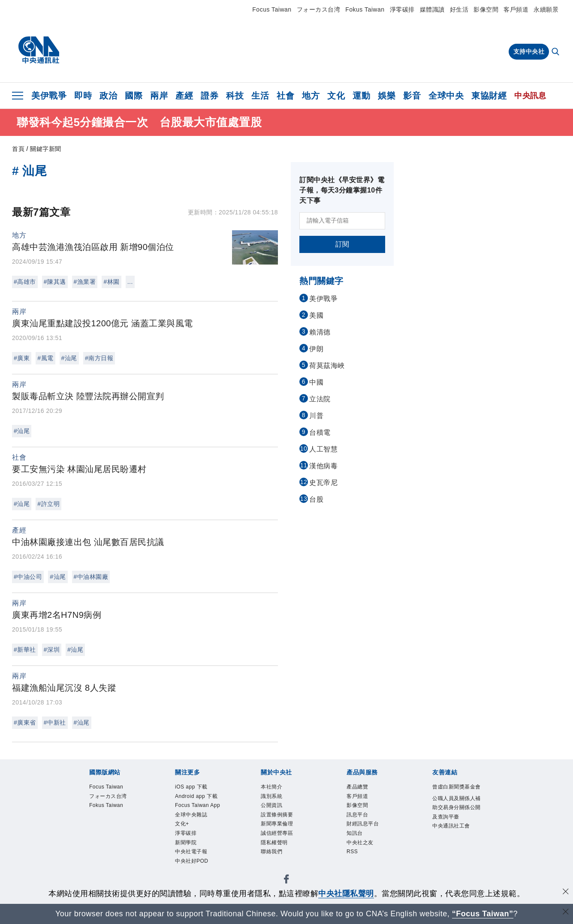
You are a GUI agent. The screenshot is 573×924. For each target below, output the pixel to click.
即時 (83, 96)
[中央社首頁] (39, 50)
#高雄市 (25, 282)
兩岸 (159, 96)
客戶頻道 (516, 9)
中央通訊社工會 (455, 862)
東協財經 (489, 96)
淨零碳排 (402, 9)
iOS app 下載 (198, 788)
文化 (336, 96)
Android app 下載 (201, 805)
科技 (235, 96)
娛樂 (387, 96)
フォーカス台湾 (319, 9)
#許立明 (48, 504)
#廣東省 (25, 722)
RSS (354, 867)
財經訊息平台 (369, 833)
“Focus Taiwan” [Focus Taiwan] (483, 914)
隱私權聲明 (280, 856)
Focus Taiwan (272, 9)
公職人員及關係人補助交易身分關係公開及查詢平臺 (455, 828)
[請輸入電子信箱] (342, 221)
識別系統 (276, 799)
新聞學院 (190, 878)
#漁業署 (85, 282)
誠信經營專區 (283, 844)
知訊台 (358, 844)
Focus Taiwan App (199, 827)
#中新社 (55, 722)
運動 (361, 96)
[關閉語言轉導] (566, 913)
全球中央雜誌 (198, 844)
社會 (285, 96)
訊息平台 (362, 822)
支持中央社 (529, 51)
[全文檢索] (556, 52)
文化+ (185, 856)
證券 (210, 96)
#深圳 (52, 650)
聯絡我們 (276, 867)
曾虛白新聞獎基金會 (455, 793)
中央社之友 (365, 856)
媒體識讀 (432, 9)
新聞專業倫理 (283, 833)
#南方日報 (99, 358)
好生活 (459, 9)
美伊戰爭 (49, 96)
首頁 (18, 149)
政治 (108, 96)
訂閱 (342, 244)
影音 (412, 96)
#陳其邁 (55, 282)
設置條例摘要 (283, 822)
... (130, 282)
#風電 (45, 358)
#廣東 (22, 358)
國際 (134, 96)
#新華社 (25, 650)
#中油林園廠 (91, 577)
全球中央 (446, 96)
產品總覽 (362, 788)
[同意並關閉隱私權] (566, 892)
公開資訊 (276, 811)
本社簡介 (276, 788)
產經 (184, 96)
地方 (311, 96)
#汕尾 (69, 358)
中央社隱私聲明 (346, 894)
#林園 (111, 282)
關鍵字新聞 (46, 149)
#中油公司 (28, 577)
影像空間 (486, 9)
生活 (260, 96)
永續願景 (546, 9)
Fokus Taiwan (365, 9)
